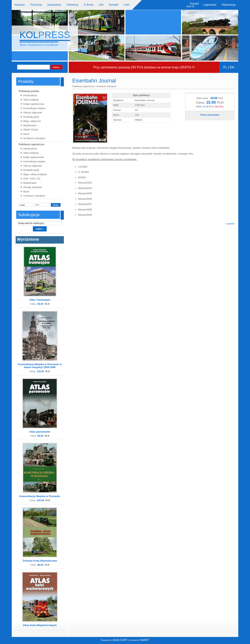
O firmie (89, 5)
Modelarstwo (30, 125)
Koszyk (194, 4)
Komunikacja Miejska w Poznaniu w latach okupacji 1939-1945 (40, 366)
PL (225, 67)
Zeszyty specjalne (33, 187)
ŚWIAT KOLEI (31, 130)
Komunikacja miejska (34, 108)
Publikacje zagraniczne (32, 144)
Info (101, 5)
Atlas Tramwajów (40, 300)
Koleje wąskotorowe (34, 104)
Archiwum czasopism (34, 138)
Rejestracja (229, 5)
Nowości (20, 5)
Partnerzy (72, 5)
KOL (45, 35)
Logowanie (210, 5)
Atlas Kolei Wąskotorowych (40, 625)
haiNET (139, 640)
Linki (126, 5)
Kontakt (114, 5)
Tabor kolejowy (31, 100)
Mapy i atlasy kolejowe (35, 174)
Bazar (26, 134)
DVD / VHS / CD (32, 179)
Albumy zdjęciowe (33, 113)
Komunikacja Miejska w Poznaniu (40, 496)
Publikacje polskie (29, 91)
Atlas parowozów (40, 432)
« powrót (230, 224)
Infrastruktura (30, 95)
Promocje (36, 5)
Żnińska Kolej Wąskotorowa (40, 561)
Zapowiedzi (54, 5)
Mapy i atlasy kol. (32, 121)
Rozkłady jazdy (31, 117)
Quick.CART (114, 640)
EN (232, 67)
